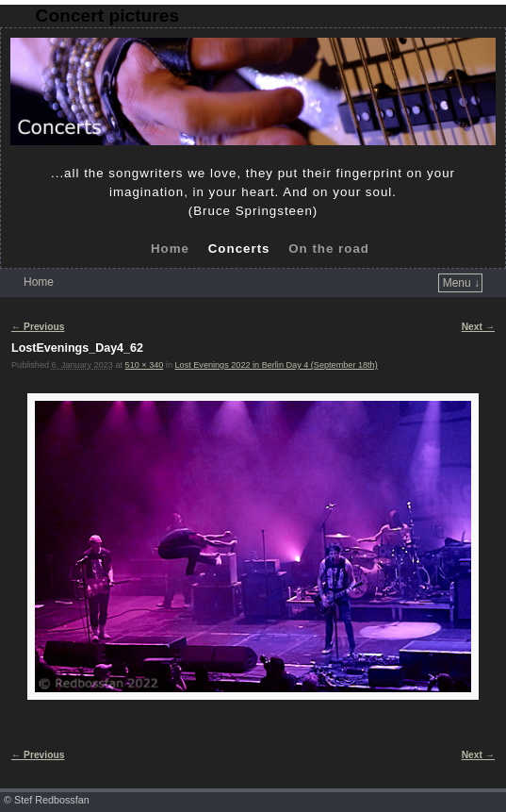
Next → (478, 327)
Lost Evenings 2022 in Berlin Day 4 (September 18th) (277, 365)
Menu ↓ (461, 283)
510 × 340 (145, 365)
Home (170, 249)
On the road (329, 249)
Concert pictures (107, 16)
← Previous (38, 327)
